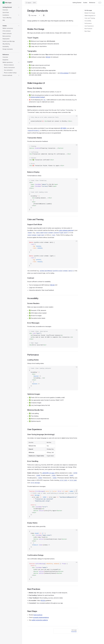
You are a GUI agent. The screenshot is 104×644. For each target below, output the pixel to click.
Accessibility (88, 21)
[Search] (31, 3)
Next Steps (88, 31)
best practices (38, 615)
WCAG (48, 57)
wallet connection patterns (40, 620)
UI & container (64, 73)
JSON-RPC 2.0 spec (48, 473)
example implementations (41, 617)
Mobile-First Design (90, 13)
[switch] (100, 3)
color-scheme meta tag (66, 230)
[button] (11, 7)
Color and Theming (90, 18)
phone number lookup (38, 97)
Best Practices (88, 29)
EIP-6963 (63, 128)
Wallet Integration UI (90, 16)
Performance (88, 23)
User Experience (89, 26)
